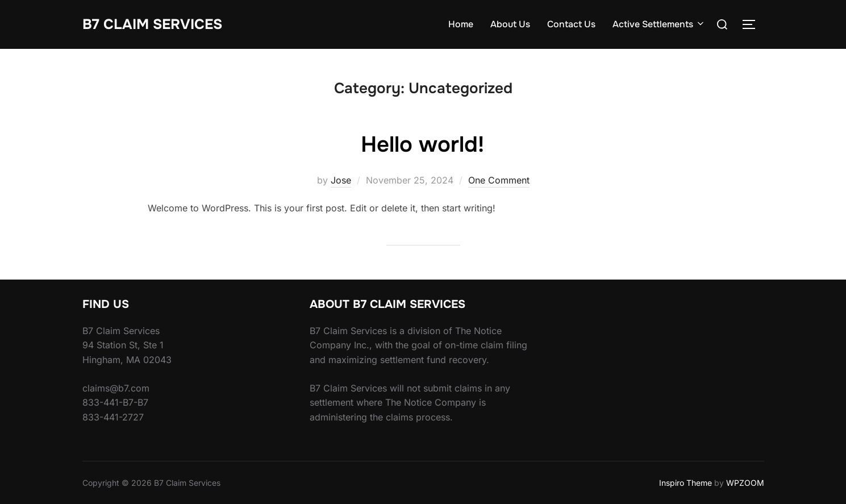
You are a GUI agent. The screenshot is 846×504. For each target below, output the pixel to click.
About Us (510, 24)
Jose (341, 180)
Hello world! (422, 144)
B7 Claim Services (156, 24)
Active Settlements (659, 24)
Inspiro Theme (685, 483)
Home (461, 24)
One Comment (499, 180)
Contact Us (571, 24)
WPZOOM (745, 483)
